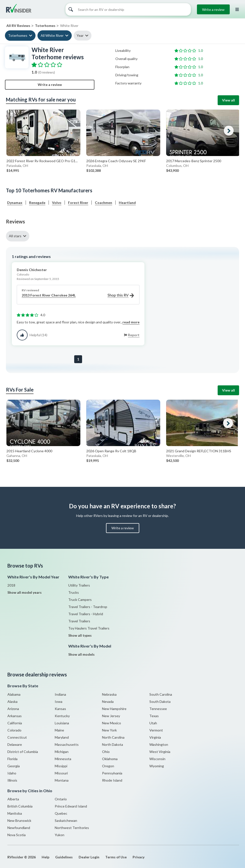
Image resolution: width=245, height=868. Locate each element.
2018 (11, 585)
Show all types (80, 635)
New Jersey (111, 716)
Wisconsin (157, 759)
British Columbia (20, 806)
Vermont (156, 730)
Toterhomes (18, 35)
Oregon (108, 766)
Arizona (13, 709)
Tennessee (158, 709)
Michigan (62, 752)
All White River (52, 35)
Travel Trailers (79, 621)
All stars (15, 236)
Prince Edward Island (71, 806)
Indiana (60, 694)
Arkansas (15, 716)
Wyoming (157, 766)
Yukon (60, 835)
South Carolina (161, 694)
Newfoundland (19, 828)
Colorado (14, 730)
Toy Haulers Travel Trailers (89, 628)
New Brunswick (19, 820)
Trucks (74, 592)
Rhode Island (112, 780)
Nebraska (109, 694)
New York (109, 730)
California (15, 723)
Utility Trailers (79, 585)
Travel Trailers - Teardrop (88, 607)
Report (134, 335)
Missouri (61, 773)
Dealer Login (89, 857)
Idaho (12, 773)
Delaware (15, 744)
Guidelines (64, 857)
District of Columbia (23, 752)
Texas (154, 716)
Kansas (60, 709)
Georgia (14, 766)
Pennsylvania (112, 773)
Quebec (61, 813)
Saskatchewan (66, 820)
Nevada (108, 701)
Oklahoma (110, 759)
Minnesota (63, 759)
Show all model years (25, 592)
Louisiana (62, 723)
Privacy (139, 857)
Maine (59, 730)
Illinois (12, 780)
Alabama (14, 694)
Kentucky (62, 716)
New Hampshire (114, 709)
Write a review (213, 10)
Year (80, 35)
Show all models (81, 654)
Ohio (106, 752)
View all (228, 100)
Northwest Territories (72, 828)
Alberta (13, 799)
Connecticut (17, 737)
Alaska (12, 701)
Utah (153, 723)
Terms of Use (116, 857)
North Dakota (113, 744)
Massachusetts (67, 744)
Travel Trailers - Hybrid (86, 614)
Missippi (61, 766)
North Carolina (113, 737)
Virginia (155, 737)
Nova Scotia (17, 835)
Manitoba (15, 813)
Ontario (61, 799)
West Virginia (160, 752)
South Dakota (160, 701)
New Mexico (112, 723)
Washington (159, 744)
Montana (62, 780)
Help (45, 857)
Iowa (59, 701)
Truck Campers (80, 600)
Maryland (62, 737)
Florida (12, 759)
